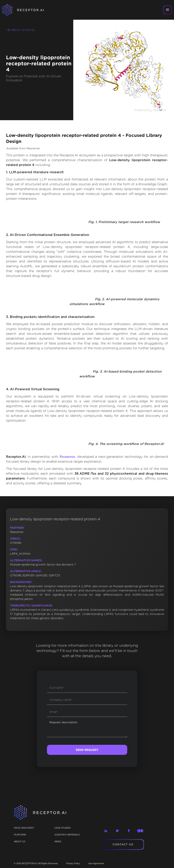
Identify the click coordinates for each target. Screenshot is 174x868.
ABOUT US (20, 841)
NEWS (58, 841)
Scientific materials (67, 835)
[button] (168, 10)
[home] (28, 10)
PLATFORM (20, 835)
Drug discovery (24, 828)
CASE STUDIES (63, 828)
